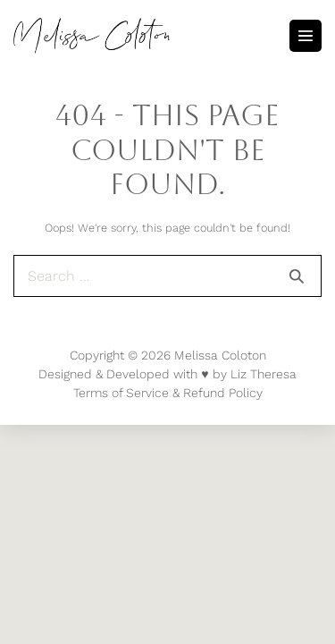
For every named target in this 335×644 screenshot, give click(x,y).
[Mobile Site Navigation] (306, 36)
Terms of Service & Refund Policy (168, 393)
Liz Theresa (264, 374)
